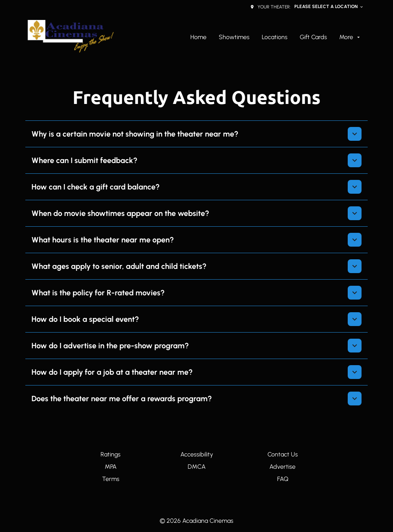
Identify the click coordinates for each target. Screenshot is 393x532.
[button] (196, 134)
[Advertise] (282, 467)
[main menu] (276, 37)
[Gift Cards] (313, 37)
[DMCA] (197, 467)
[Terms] (111, 479)
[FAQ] (283, 479)
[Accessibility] (197, 455)
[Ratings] (111, 455)
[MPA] (111, 467)
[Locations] (275, 37)
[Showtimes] (234, 37)
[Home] (198, 37)
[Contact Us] (283, 455)
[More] (350, 37)
